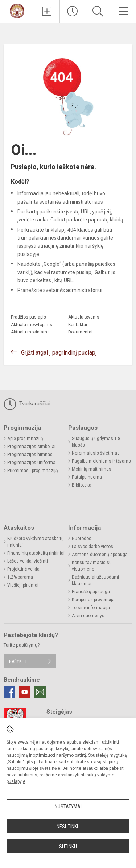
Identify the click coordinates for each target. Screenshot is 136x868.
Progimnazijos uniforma (31, 463)
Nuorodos (82, 539)
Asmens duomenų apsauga (100, 555)
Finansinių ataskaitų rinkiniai (36, 553)
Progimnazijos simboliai (31, 447)
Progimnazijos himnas (30, 455)
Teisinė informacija (91, 608)
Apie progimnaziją (25, 439)
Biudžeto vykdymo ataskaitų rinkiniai (36, 542)
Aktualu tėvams (84, 317)
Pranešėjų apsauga (91, 592)
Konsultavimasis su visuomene (92, 566)
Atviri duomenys (88, 616)
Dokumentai (80, 332)
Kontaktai (78, 325)
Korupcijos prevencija (93, 600)
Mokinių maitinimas (92, 469)
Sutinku (68, 847)
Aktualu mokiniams (30, 332)
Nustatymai (68, 807)
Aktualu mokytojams (32, 325)
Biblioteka (82, 485)
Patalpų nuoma (87, 477)
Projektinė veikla (23, 569)
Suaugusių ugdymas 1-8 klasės (96, 442)
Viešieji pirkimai (23, 585)
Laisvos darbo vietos (92, 547)
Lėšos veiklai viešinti (28, 561)
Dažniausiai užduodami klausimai (95, 580)
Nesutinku (68, 827)
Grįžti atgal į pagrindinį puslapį (59, 353)
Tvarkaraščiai (27, 404)
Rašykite (18, 661)
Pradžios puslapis (28, 317)
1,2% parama (20, 577)
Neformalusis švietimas (96, 453)
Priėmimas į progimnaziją (33, 471)
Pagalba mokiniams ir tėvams (101, 461)
